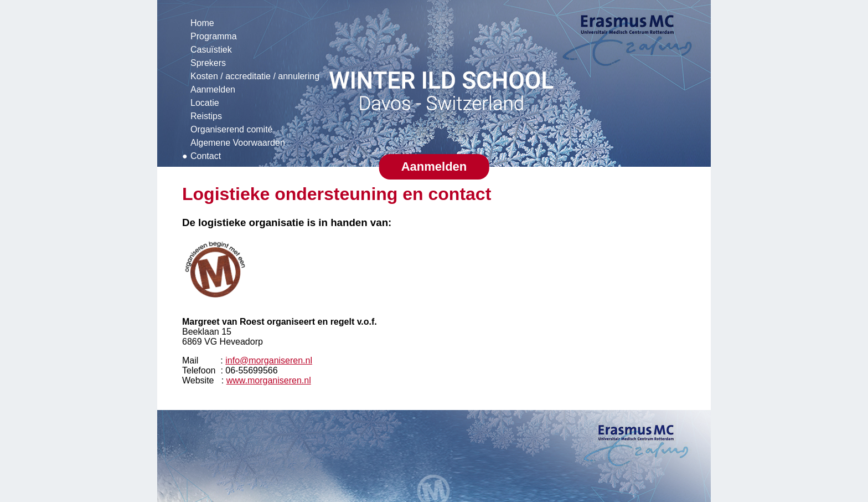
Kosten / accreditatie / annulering (255, 76)
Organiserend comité (232, 129)
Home (202, 23)
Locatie (205, 103)
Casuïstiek (211, 50)
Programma (214, 36)
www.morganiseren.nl (269, 380)
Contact (206, 156)
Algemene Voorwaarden (238, 143)
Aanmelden (213, 89)
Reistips (206, 116)
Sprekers (208, 63)
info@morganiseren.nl (269, 360)
